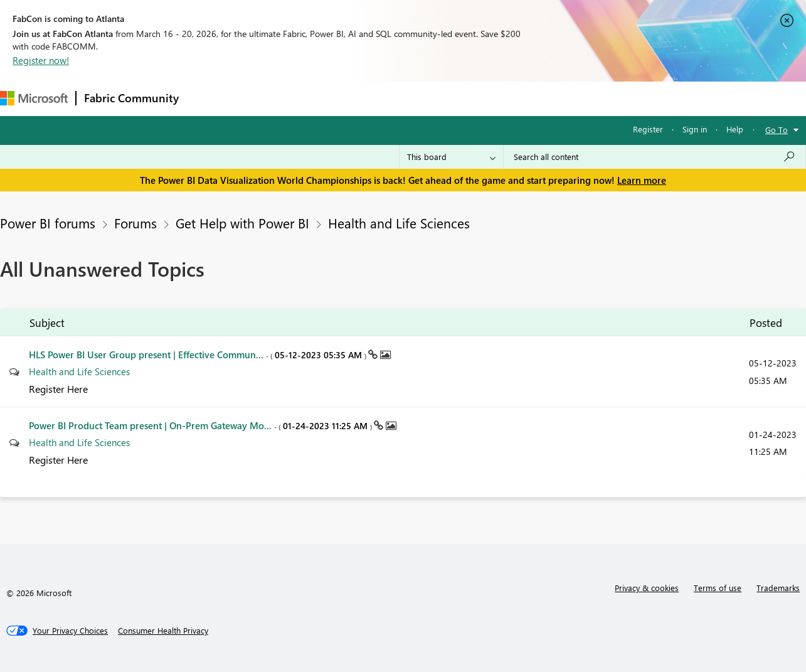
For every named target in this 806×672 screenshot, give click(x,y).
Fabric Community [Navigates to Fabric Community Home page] (131, 98)
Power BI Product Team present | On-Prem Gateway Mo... (201, 425)
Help (735, 129)
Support (527, 98)
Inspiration (262, 98)
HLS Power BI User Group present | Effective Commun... (199, 355)
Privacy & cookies (647, 588)
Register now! (41, 60)
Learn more (642, 180)
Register (648, 129)
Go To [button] (777, 130)
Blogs (426, 98)
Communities (370, 98)
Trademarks (778, 588)
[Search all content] (655, 157)
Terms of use (718, 588)
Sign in (695, 129)
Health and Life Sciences (399, 223)
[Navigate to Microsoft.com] (34, 98)
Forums (207, 98)
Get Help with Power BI (242, 223)
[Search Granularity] (451, 157)
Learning (474, 98)
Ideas (314, 98)
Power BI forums (48, 223)
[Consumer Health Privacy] (163, 631)
